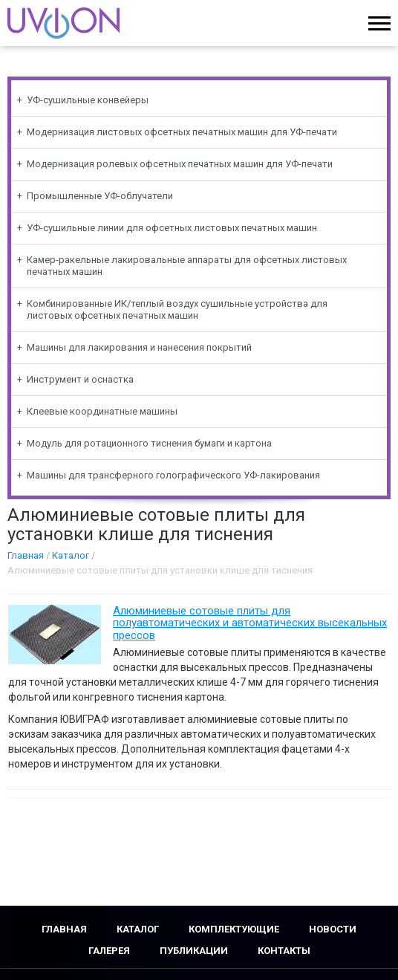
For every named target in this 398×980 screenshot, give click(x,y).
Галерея (109, 951)
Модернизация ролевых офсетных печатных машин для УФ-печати (180, 164)
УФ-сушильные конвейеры (88, 100)
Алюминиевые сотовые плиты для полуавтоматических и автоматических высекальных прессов (250, 623)
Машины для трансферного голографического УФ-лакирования (173, 475)
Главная (26, 555)
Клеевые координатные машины (102, 411)
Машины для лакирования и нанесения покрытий (139, 347)
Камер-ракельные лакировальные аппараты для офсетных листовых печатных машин (187, 266)
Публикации (194, 951)
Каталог (71, 555)
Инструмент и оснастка (80, 379)
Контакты (284, 951)
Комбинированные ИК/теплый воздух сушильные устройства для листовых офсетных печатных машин (177, 309)
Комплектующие (234, 929)
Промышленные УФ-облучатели (100, 196)
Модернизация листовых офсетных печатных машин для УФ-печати (182, 132)
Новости (333, 929)
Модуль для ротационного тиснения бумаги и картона (149, 443)
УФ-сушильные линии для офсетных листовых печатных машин (172, 228)
